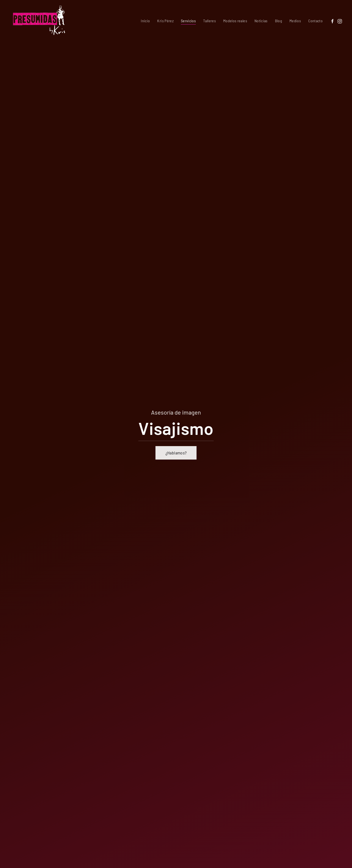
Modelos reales (235, 21)
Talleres (209, 21)
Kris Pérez (165, 21)
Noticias (261, 21)
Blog (279, 21)
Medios (295, 21)
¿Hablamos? (176, 453)
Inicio (145, 21)
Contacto (315, 21)
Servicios (188, 21)
